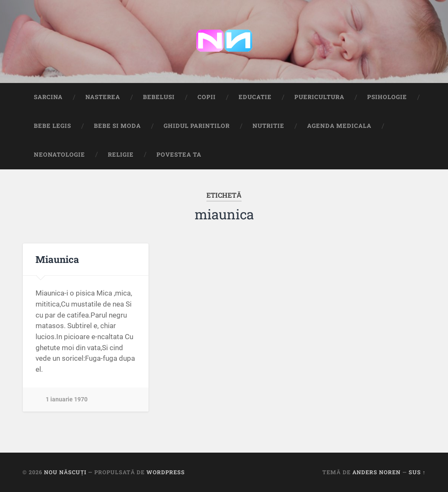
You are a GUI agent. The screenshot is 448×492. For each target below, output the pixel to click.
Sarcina (48, 97)
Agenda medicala (339, 126)
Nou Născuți (65, 472)
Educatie (255, 97)
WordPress (166, 472)
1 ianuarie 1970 (67, 399)
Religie (121, 155)
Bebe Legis (52, 126)
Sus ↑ (417, 472)
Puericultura (319, 97)
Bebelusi (159, 97)
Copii (207, 97)
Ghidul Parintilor (197, 126)
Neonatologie (59, 155)
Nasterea (103, 97)
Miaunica (57, 259)
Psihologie (387, 97)
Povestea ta (179, 155)
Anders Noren (377, 472)
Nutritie (268, 126)
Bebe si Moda (117, 126)
